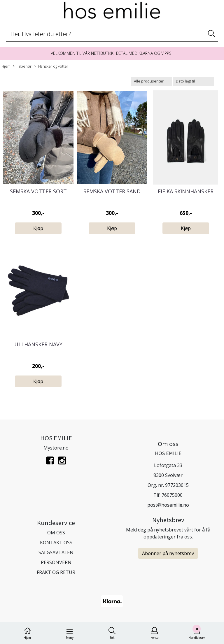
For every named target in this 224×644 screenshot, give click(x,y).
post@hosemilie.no (168, 505)
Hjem (6, 66)
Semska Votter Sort (38, 191)
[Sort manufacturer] (151, 81)
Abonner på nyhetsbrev (168, 553)
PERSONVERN (56, 562)
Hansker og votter (51, 66)
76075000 (172, 495)
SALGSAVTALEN (56, 552)
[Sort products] (193, 81)
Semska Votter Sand (112, 191)
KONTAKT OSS (56, 543)
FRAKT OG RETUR (56, 572)
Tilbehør (22, 66)
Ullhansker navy (38, 344)
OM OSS (56, 533)
